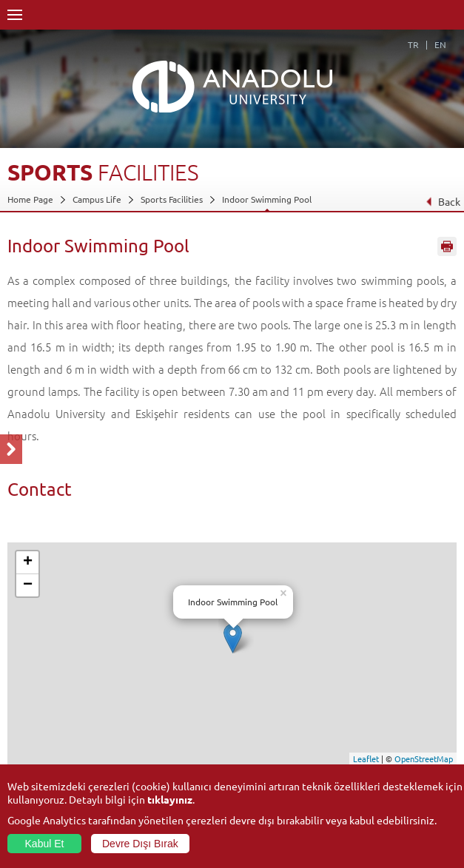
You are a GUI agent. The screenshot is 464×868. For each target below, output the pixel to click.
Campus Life (97, 199)
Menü (15, 15)
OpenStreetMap (424, 758)
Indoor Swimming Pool (267, 199)
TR (413, 44)
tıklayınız (170, 799)
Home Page (30, 199)
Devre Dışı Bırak (140, 844)
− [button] (28, 585)
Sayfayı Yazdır (447, 246)
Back (443, 201)
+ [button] (28, 562)
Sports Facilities (172, 199)
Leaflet (366, 758)
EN (440, 44)
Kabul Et (45, 844)
